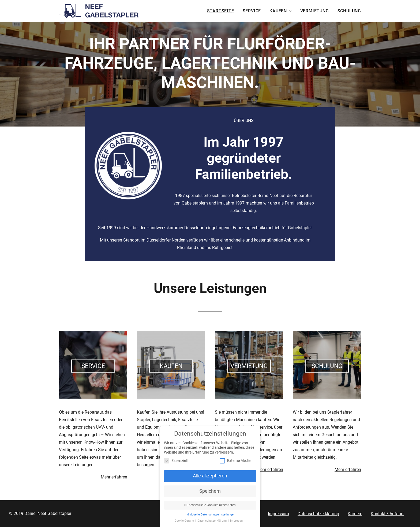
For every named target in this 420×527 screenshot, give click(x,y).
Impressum (278, 514)
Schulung (349, 11)
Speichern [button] (210, 493)
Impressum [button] (238, 523)
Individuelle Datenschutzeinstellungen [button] (210, 517)
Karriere (355, 514)
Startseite (221, 11)
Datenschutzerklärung (318, 514)
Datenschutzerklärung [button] (212, 523)
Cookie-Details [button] (185, 523)
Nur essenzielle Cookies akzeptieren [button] (210, 507)
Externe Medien (236, 463)
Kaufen (280, 11)
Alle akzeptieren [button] (210, 478)
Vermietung (315, 11)
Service (252, 11)
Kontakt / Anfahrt (387, 514)
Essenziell (176, 463)
